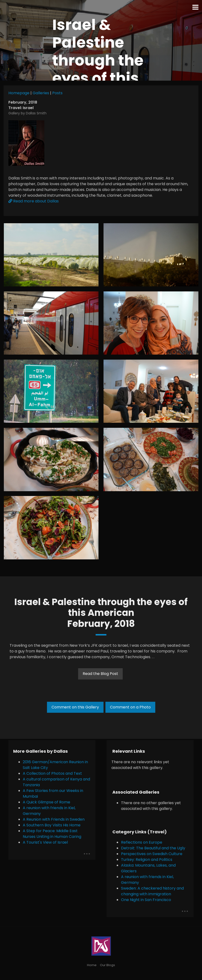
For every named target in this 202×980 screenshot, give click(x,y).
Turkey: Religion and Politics (147, 860)
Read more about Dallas (34, 201)
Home (92, 965)
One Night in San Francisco (146, 900)
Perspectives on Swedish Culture (152, 854)
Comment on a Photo (130, 707)
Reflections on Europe (142, 842)
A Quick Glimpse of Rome (46, 802)
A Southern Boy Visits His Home (52, 825)
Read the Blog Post (100, 674)
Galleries (41, 93)
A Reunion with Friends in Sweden (54, 819)
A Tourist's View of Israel (45, 842)
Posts (57, 93)
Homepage (19, 93)
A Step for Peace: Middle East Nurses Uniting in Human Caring (52, 834)
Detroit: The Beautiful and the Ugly (153, 848)
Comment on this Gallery (75, 707)
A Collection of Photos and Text (52, 773)
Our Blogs (107, 965)
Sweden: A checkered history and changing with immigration (152, 891)
